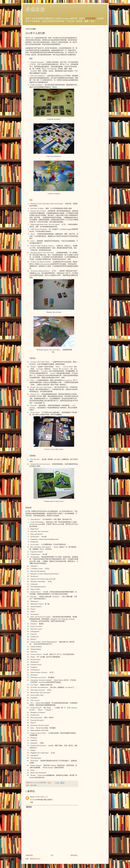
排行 (32, 785)
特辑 (35, 785)
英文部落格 (90, 18)
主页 (52, 855)
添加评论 (29, 807)
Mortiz (32, 797)
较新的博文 (29, 855)
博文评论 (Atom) (35, 859)
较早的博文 (74, 855)
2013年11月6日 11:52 (41, 797)
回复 (32, 802)
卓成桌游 (35, 9)
